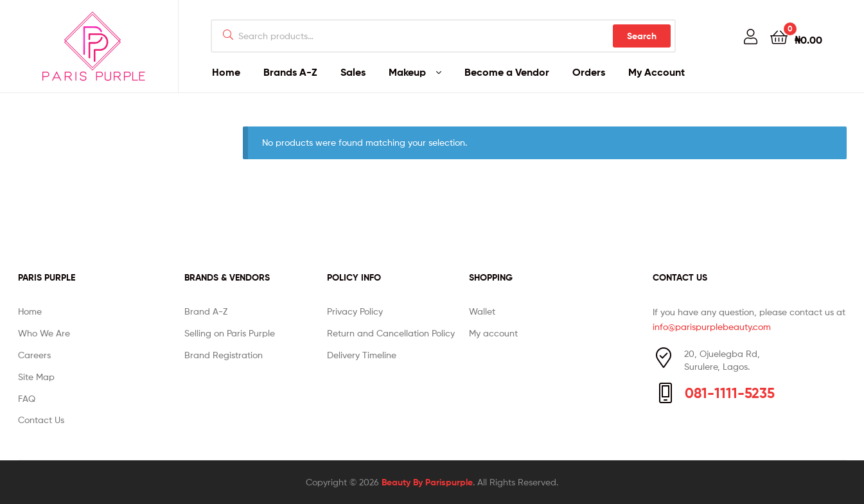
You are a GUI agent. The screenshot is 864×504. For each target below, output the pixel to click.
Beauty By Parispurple (427, 482)
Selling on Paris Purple (230, 333)
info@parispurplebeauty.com (712, 326)
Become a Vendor (507, 72)
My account (493, 333)
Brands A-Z (290, 72)
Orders (589, 72)
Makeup (407, 72)
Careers (34, 355)
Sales (353, 72)
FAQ (27, 398)
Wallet (482, 311)
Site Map (36, 377)
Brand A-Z (206, 311)
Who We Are (44, 333)
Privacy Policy (355, 311)
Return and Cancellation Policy (391, 333)
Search (642, 36)
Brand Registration (224, 355)
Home (226, 72)
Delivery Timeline (362, 355)
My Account (657, 72)
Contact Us (41, 420)
